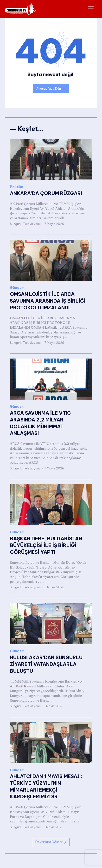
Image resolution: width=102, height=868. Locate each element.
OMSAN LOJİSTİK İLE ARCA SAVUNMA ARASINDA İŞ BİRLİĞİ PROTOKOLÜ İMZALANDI (48, 301)
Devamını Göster (51, 842)
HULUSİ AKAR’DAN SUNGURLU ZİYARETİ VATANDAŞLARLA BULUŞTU (46, 664)
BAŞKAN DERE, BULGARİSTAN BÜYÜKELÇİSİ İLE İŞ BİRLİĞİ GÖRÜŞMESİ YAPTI (46, 545)
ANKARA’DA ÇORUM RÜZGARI (46, 193)
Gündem (17, 288)
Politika (17, 187)
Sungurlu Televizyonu (25, 224)
